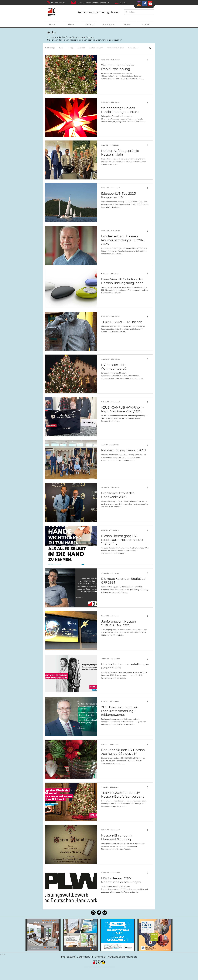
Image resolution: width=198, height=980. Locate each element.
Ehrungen (81, 48)
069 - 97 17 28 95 (58, 2)
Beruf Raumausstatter (115, 48)
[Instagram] (139, 4)
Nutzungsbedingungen (122, 957)
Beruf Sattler (133, 48)
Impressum (68, 957)
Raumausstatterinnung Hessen (99, 12)
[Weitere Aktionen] (148, 60)
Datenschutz (85, 957)
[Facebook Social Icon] (145, 4)
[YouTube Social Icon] (150, 4)
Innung (71, 48)
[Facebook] (99, 913)
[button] (150, 48)
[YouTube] (105, 913)
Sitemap (100, 957)
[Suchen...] (139, 12)
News (61, 48)
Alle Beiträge (50, 48)
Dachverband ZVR (96, 48)
